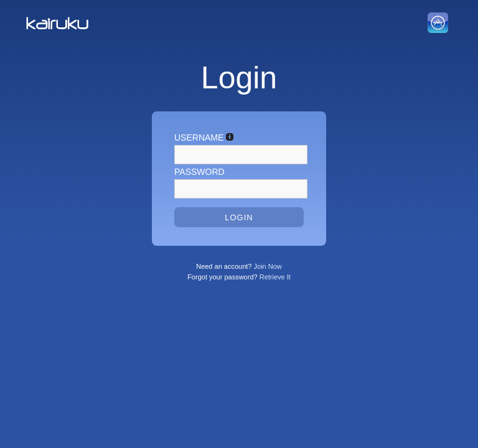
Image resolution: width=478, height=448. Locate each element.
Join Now (268, 266)
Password (199, 172)
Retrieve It (275, 277)
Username (204, 136)
